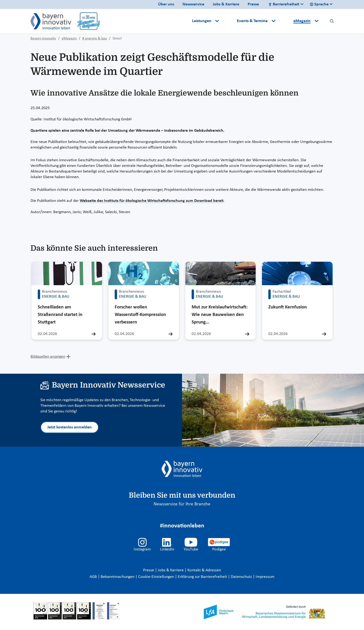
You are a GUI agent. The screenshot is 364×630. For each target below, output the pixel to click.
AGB (94, 577)
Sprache (319, 4)
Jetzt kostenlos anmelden (70, 427)
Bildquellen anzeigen (48, 357)
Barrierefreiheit (284, 4)
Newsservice (193, 4)
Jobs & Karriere (226, 4)
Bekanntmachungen (118, 577)
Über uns (166, 4)
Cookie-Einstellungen (156, 577)
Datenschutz (242, 577)
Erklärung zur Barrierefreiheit (203, 577)
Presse (253, 4)
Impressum (265, 577)
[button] (228, 21)
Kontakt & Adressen (204, 570)
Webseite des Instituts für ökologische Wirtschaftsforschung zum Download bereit (152, 201)
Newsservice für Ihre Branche (182, 504)
